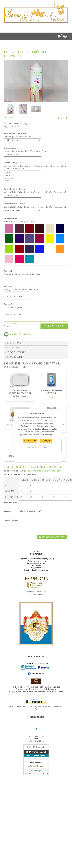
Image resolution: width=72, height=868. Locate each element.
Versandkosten (15, 127)
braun (22, 181)
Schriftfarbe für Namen (14, 189)
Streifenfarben (11, 218)
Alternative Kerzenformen (15, 133)
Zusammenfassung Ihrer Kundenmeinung (22, 511)
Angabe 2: (8, 286)
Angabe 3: (8, 304)
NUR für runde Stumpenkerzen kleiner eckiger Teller (20, 393)
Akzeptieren (31, 441)
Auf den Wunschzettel (21, 334)
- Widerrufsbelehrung (36, 561)
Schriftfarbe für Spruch (14, 204)
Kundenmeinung (11, 520)
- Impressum (36, 565)
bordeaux (22, 178)
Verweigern (46, 441)
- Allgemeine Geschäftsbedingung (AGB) (36, 559)
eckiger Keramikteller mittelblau (52, 392)
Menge (7, 326)
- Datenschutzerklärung (36, 563)
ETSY (36, 739)
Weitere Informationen (37, 447)
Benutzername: (11, 502)
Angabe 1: (8, 271)
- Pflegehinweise (36, 568)
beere (22, 175)
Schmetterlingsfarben (14, 163)
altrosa (22, 173)
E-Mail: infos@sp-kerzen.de (36, 570)
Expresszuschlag (11, 148)
